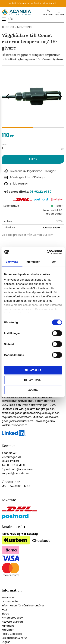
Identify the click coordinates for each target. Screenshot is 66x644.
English (6, 642)
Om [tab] (54, 262)
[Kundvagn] (59, 14)
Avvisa (33, 390)
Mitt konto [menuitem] (48, 14)
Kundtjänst (9, 626)
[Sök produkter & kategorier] (36, 19)
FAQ (4, 610)
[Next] (59, 96)
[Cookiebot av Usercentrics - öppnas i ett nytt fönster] (47, 252)
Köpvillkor (8, 630)
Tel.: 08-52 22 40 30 (14, 465)
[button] (5, 20)
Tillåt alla (33, 370)
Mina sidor (8, 597)
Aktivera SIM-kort (12, 622)
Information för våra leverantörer (23, 606)
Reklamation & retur (14, 638)
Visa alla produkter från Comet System (27, 235)
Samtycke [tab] (12, 262)
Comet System (53, 228)
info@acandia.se (22, 469)
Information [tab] (33, 262)
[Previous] (7, 96)
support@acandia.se (15, 473)
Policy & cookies (12, 634)
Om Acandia (10, 602)
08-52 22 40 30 (41, 192)
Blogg (5, 614)
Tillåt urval (33, 380)
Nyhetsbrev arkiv (12, 618)
